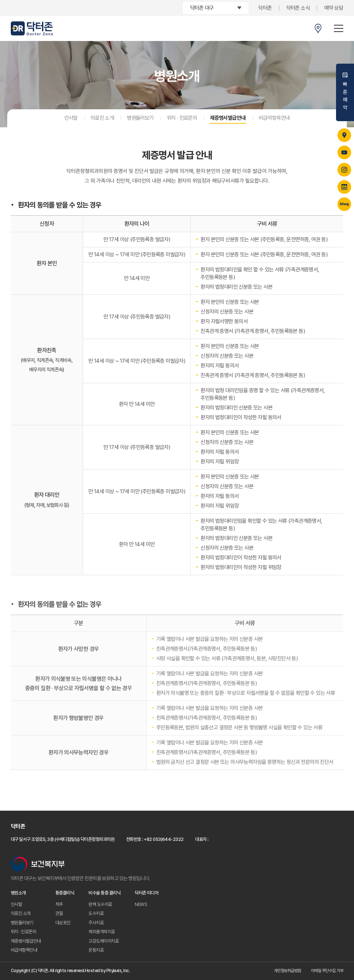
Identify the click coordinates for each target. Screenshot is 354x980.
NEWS (141, 904)
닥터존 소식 (298, 8)
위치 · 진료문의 (182, 118)
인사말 (71, 118)
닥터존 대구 (202, 8)
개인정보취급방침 (288, 971)
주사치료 (96, 923)
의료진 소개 (102, 118)
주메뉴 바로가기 (0, 0)
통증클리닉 (65, 893)
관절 (59, 913)
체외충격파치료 (102, 932)
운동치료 (96, 950)
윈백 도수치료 (100, 904)
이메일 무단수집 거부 (327, 971)
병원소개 (18, 893)
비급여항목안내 (274, 118)
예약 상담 (334, 8)
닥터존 (265, 8)
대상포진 (63, 923)
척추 (59, 904)
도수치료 (96, 913)
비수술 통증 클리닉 (104, 893)
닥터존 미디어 (146, 893)
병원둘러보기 (140, 118)
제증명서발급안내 (228, 118)
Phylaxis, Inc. (118, 971)
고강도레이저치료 (104, 941)
